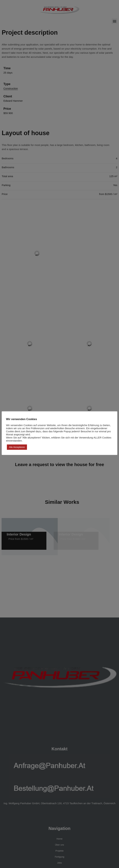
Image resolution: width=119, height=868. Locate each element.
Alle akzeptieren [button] (17, 447)
